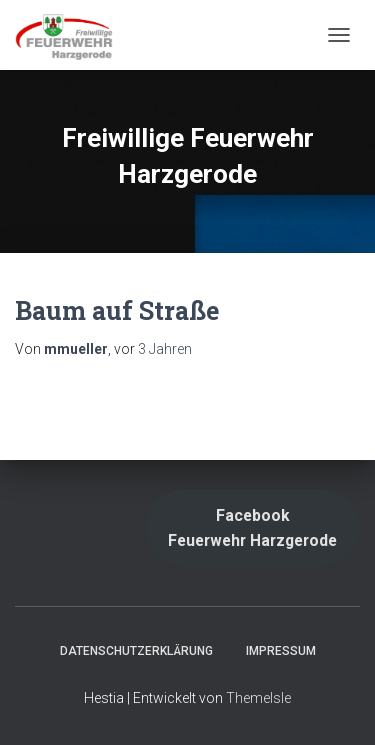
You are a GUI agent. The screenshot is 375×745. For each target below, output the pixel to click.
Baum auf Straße (117, 310)
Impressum (281, 651)
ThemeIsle (258, 698)
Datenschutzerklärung (136, 651)
